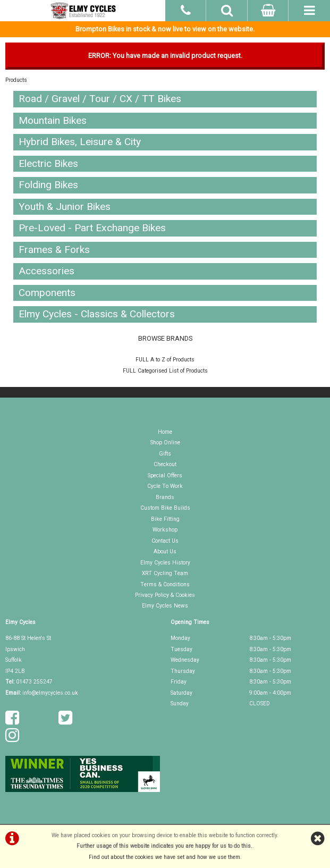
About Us (165, 551)
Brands (165, 497)
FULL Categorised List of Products (165, 371)
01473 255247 (34, 682)
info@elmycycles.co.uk (50, 693)
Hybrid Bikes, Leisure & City (80, 142)
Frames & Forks (54, 250)
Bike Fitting (165, 519)
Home (165, 432)
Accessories (46, 271)
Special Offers (165, 475)
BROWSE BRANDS (165, 338)
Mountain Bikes (53, 120)
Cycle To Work (165, 486)
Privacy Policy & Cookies (165, 595)
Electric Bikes (48, 163)
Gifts (165, 454)
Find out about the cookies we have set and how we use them (164, 857)
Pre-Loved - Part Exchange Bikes (92, 228)
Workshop (165, 530)
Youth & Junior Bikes (65, 207)
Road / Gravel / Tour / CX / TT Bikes (100, 99)
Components (47, 293)
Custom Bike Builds (165, 508)
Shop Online (165, 443)
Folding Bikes (48, 185)
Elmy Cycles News (165, 606)
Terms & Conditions (165, 584)
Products (16, 80)
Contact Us (165, 541)
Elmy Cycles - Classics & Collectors (97, 314)
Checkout (165, 464)
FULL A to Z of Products (165, 360)
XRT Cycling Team (165, 573)
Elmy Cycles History (165, 563)
